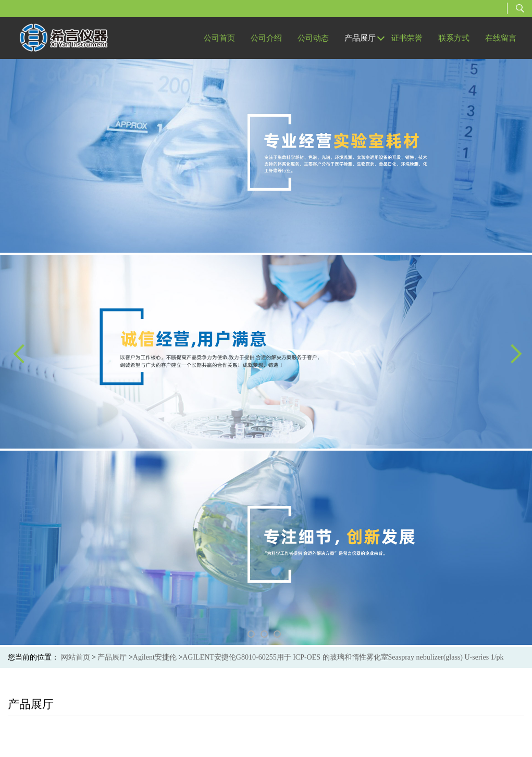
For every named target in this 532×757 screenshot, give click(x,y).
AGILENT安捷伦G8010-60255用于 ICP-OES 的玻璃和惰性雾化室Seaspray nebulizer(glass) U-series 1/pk (343, 657)
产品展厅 (112, 657)
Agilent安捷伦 (155, 657)
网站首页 (76, 657)
